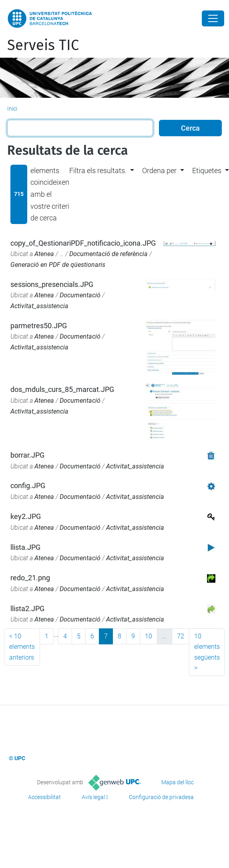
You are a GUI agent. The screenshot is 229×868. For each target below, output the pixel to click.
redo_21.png (30, 578)
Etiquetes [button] (207, 171)
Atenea (44, 254)
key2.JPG (26, 516)
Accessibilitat (44, 797)
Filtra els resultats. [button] (98, 171)
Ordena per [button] (159, 171)
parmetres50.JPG (39, 326)
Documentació (80, 295)
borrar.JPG (27, 455)
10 (149, 636)
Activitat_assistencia (39, 306)
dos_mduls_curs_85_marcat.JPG (62, 389)
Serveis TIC (43, 45)
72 (181, 636)
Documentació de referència (108, 254)
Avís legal (93, 797)
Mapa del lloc (178, 782)
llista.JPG (25, 547)
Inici (12, 109)
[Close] (213, 18)
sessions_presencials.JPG (52, 284)
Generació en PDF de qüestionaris (58, 265)
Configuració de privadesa (161, 797)
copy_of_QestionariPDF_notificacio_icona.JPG (83, 243)
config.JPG (28, 485)
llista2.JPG (27, 609)
